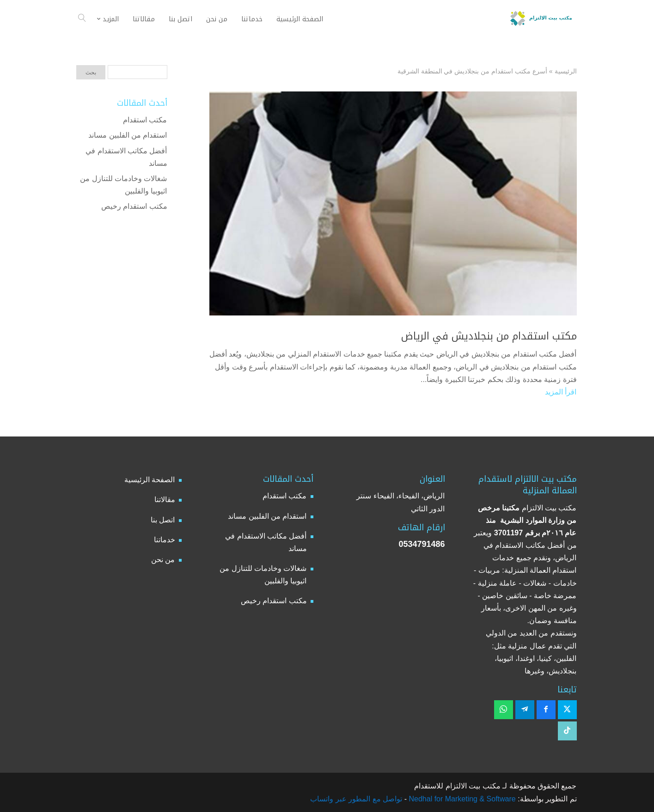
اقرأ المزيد (561, 392)
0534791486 (422, 544)
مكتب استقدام (145, 120)
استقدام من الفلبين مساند (128, 135)
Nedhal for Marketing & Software (461, 799)
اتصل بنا (163, 520)
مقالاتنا (165, 500)
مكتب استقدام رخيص (134, 206)
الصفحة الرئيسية (150, 480)
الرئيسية (566, 71)
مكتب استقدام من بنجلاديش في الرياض (489, 336)
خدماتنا (165, 540)
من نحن (163, 560)
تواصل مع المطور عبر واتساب (356, 799)
